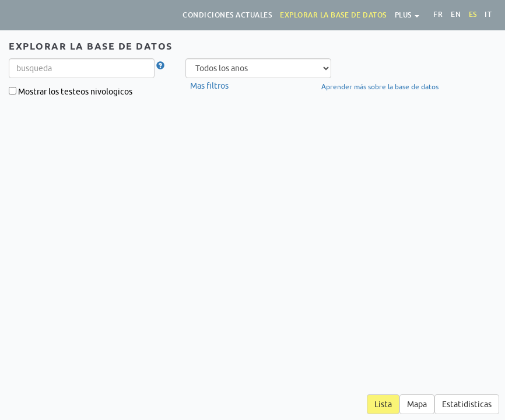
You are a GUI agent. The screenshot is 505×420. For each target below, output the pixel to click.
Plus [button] (407, 15)
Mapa (417, 404)
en (456, 15)
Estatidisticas (467, 404)
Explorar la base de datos (333, 15)
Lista (383, 404)
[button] (160, 66)
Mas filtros (209, 86)
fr (438, 15)
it (488, 15)
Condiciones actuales (227, 15)
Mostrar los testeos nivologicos (71, 92)
